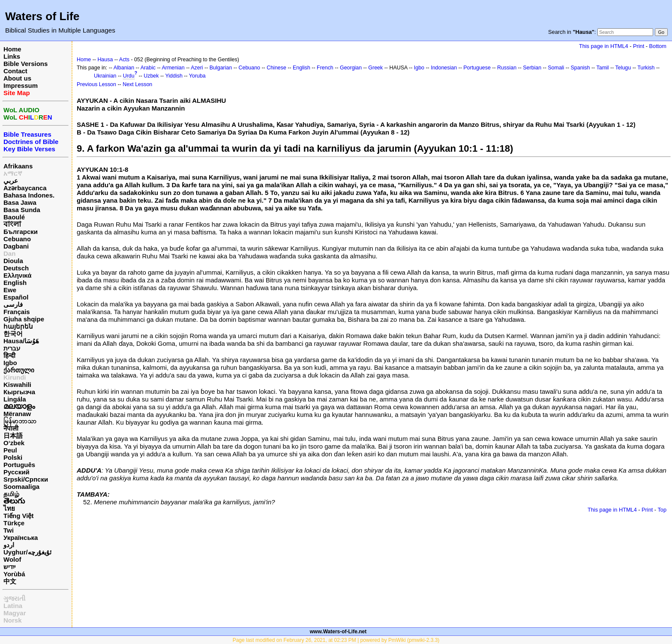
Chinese (276, 68)
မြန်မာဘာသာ (20, 421)
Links (12, 56)
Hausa (105, 60)
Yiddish (174, 76)
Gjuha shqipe (24, 319)
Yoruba (197, 76)
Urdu (129, 76)
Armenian (173, 68)
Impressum (21, 85)
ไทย (9, 508)
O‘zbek (14, 443)
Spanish (580, 68)
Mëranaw (17, 414)
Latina (13, 606)
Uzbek (151, 76)
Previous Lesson (96, 84)
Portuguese (477, 68)
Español (16, 297)
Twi (9, 530)
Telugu (623, 68)
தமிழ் (11, 494)
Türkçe (14, 523)
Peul (10, 450)
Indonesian (444, 68)
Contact (15, 71)
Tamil (603, 68)
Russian (507, 68)
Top (662, 510)
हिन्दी (9, 355)
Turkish (646, 68)
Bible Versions (25, 64)
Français (17, 312)
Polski (13, 457)
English (15, 283)
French (325, 68)
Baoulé (14, 217)
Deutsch (16, 268)
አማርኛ (13, 173)
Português (19, 465)
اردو (9, 545)
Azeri (197, 68)
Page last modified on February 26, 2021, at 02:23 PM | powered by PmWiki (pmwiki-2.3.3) (336, 640)
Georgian (351, 68)
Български (21, 232)
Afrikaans (18, 166)
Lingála (15, 399)
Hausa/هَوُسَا (21, 341)
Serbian (532, 68)
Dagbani (16, 246)
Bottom (658, 46)
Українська (21, 538)
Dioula (13, 261)
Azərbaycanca (25, 188)
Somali (556, 68)
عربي (11, 181)
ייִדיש (9, 567)
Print (639, 46)
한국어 (13, 334)
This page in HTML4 (604, 46)
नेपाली (11, 428)
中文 (10, 581)
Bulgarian (221, 68)
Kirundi (15, 377)
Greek (375, 68)
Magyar (15, 613)
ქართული (19, 370)
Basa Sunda (22, 210)
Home (12, 49)
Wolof (12, 559)
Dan (9, 253)
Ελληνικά (17, 275)
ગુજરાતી (14, 598)
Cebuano (17, 239)
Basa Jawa (20, 202)
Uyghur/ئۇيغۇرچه (27, 552)
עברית (12, 348)
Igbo (10, 363)
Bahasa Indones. (29, 195)
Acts (124, 60)
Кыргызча (19, 392)
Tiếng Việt (18, 516)
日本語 (13, 436)
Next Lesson (137, 84)
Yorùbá (14, 574)
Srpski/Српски (26, 479)
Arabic (148, 68)
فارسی (13, 304)
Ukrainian (105, 76)
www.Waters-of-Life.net (338, 632)
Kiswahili (17, 385)
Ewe (10, 290)
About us (17, 78)
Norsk (13, 620)
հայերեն (18, 326)
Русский (16, 472)
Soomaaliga (21, 487)
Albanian (124, 68)
